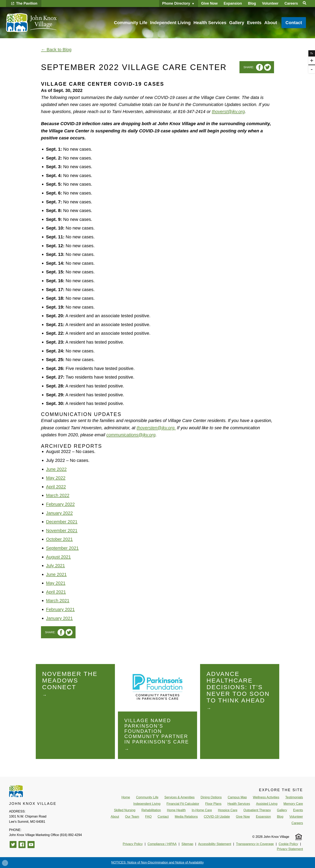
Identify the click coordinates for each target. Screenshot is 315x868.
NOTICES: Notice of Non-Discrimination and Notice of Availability (157, 862)
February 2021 (60, 609)
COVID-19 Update (217, 817)
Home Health (176, 810)
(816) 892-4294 (45, 835)
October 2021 (59, 539)
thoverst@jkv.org (228, 112)
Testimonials (294, 797)
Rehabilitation (151, 810)
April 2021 (56, 592)
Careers (291, 3)
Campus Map (237, 797)
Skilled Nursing (125, 810)
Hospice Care (228, 810)
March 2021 (58, 601)
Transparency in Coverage (255, 844)
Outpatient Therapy (257, 810)
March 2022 (58, 495)
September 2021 (62, 548)
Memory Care (293, 804)
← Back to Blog (56, 50)
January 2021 (59, 618)
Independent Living (170, 23)
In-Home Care (202, 810)
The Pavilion (27, 3)
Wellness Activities (266, 797)
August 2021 (58, 557)
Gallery (237, 23)
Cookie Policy (288, 844)
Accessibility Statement (215, 844)
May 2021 (56, 583)
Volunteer (270, 3)
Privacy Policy (133, 844)
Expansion (233, 3)
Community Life (131, 23)
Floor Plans (213, 804)
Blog (252, 3)
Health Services (210, 23)
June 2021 (56, 574)
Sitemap (187, 844)
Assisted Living (267, 804)
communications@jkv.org (131, 435)
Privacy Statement (290, 849)
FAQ (148, 817)
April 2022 (56, 487)
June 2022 (56, 469)
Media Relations (186, 817)
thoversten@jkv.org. (156, 428)
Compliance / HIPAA (162, 844)
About (271, 23)
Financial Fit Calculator (183, 804)
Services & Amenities (179, 797)
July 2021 (55, 566)
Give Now (209, 3)
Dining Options (211, 797)
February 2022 (60, 504)
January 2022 (59, 513)
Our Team (132, 817)
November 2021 (62, 531)
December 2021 (62, 522)
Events (254, 23)
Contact (294, 23)
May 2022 (56, 478)
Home (126, 797)
